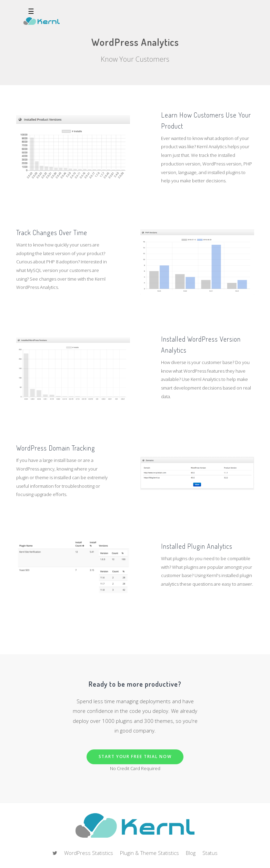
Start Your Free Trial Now (135, 756)
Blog (191, 853)
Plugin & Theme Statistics (149, 853)
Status (210, 853)
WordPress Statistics (89, 853)
